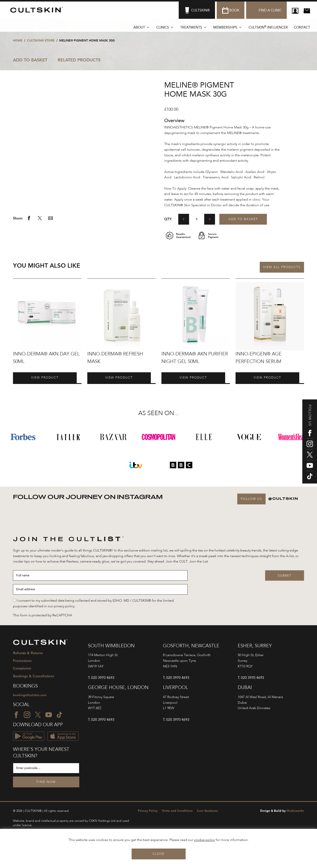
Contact (302, 27)
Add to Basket (30, 60)
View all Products (282, 267)
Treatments (191, 27)
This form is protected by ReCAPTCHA (43, 615)
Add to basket (243, 219)
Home (18, 41)
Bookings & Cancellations (33, 677)
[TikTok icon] (310, 476)
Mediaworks (282, 812)
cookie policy (204, 840)
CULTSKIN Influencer (268, 27)
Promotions (22, 661)
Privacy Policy (148, 812)
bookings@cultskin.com (32, 696)
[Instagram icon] (310, 444)
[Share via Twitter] (40, 219)
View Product (30, 378)
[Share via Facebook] (29, 219)
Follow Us (251, 499)
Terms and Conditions (177, 812)
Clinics (163, 27)
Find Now (46, 783)
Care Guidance (207, 812)
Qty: (168, 219)
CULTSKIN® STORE (41, 41)
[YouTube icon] (310, 465)
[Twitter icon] (310, 455)
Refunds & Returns (28, 653)
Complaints (22, 669)
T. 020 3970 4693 (101, 678)
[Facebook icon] (310, 433)
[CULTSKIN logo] (38, 10)
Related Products (79, 60)
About (139, 27)
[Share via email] (51, 219)
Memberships (225, 27)
